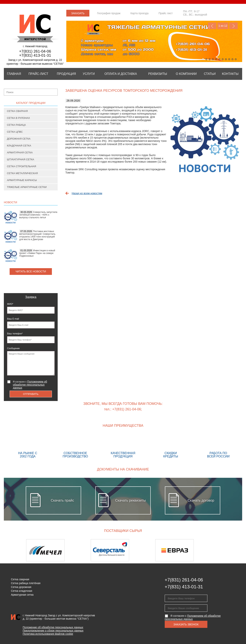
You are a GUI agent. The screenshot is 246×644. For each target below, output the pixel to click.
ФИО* (10, 304)
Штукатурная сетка (21, 159)
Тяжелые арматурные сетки (27, 187)
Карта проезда (140, 13)
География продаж (109, 13)
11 (236, 59)
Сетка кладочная (22, 591)
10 (232, 59)
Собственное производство (75, 446)
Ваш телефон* (15, 334)
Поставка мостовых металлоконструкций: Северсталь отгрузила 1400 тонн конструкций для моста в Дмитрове (37, 235)
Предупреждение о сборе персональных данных (53, 631)
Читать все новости (31, 271)
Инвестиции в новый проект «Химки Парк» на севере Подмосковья (37, 253)
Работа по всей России (218, 446)
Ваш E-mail (13, 319)
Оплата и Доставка (121, 74)
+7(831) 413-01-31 (35, 55)
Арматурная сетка (20, 153)
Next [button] (232, 550)
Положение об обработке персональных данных (53, 627)
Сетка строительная (22, 166)
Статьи (210, 74)
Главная (14, 74)
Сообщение (13, 348)
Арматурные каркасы (22, 180)
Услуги (89, 74)
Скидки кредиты (171, 446)
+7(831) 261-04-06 (35, 51)
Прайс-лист (38, 74)
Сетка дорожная (21, 587)
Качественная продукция (123, 446)
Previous (212, 26)
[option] (58, 550)
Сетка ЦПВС (15, 132)
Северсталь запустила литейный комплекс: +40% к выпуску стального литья (38, 215)
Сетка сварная (17, 111)
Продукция (66, 74)
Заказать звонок (78, 14)
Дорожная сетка (19, 139)
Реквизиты (158, 74)
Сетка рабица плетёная (26, 583)
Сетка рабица (16, 125)
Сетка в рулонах (18, 118)
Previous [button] (14, 550)
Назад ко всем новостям (87, 193)
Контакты (230, 74)
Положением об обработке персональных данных (30, 385)
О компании (186, 74)
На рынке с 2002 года (28, 446)
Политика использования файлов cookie (48, 634)
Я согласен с (30, 385)
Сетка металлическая (22, 173)
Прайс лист (166, 13)
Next (234, 26)
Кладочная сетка (19, 146)
